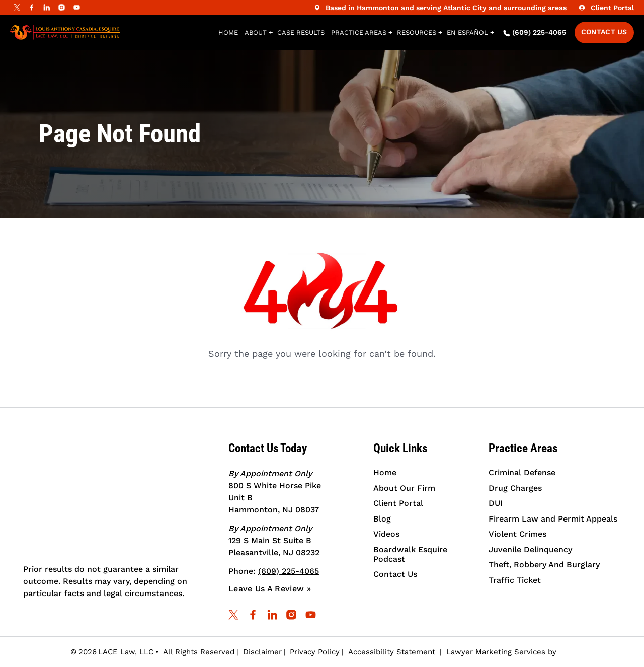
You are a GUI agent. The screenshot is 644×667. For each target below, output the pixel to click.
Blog (382, 519)
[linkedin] (47, 7)
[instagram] (62, 7)
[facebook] (32, 7)
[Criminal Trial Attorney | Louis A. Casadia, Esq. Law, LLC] (119, 497)
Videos (386, 534)
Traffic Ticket (515, 580)
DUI (496, 503)
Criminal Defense (522, 472)
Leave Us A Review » (270, 589)
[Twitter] (17, 7)
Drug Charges (515, 488)
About (256, 32)
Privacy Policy (315, 652)
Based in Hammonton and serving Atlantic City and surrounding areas (439, 8)
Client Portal (605, 8)
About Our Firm (404, 488)
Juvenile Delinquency (530, 549)
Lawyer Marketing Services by (510, 652)
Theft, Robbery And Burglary (544, 565)
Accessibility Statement (392, 652)
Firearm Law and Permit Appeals (553, 519)
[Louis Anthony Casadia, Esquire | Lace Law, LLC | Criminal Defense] (65, 32)
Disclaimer (262, 652)
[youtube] (77, 7)
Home (228, 32)
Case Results (301, 32)
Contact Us (604, 32)
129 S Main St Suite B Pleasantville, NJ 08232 (274, 540)
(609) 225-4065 (535, 32)
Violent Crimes (517, 534)
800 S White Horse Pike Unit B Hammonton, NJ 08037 (275, 492)
